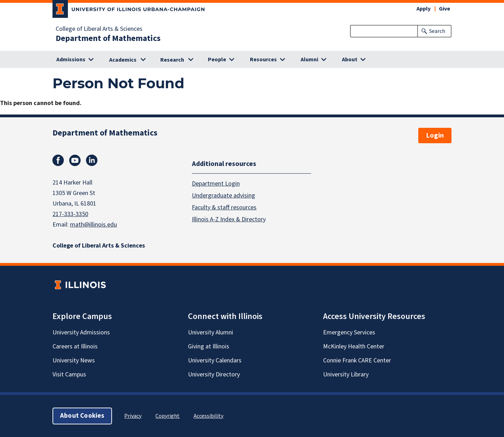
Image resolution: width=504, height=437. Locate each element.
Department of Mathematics (108, 39)
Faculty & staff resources (224, 207)
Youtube (75, 160)
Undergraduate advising (223, 195)
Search (437, 31)
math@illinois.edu (93, 225)
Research (172, 60)
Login (435, 136)
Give (444, 9)
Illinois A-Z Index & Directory (229, 219)
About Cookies (82, 416)
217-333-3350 (70, 214)
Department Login (216, 183)
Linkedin (92, 160)
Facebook (58, 160)
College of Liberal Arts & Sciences (99, 29)
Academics (123, 60)
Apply (423, 9)
